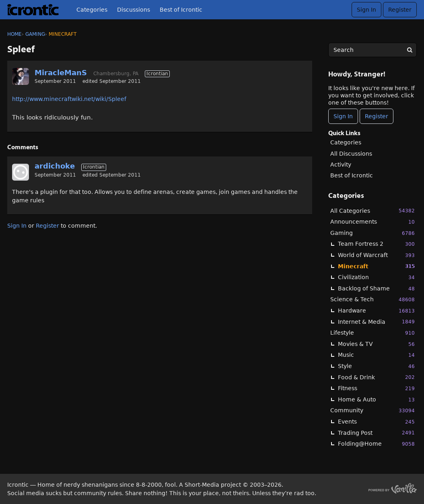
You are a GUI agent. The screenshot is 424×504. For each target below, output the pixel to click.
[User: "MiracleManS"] (21, 76)
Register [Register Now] (377, 116)
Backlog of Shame (376, 289)
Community (373, 410)
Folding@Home (376, 444)
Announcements (373, 222)
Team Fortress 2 (376, 244)
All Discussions (351, 154)
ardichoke (55, 166)
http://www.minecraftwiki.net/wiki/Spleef (69, 99)
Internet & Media (376, 322)
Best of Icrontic (181, 10)
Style (376, 366)
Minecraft (376, 266)
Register (400, 10)
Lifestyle (373, 333)
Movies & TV (376, 344)
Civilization (376, 277)
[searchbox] (373, 50)
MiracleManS (61, 73)
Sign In (366, 10)
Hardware (376, 311)
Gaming (373, 233)
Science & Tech (373, 299)
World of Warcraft (376, 255)
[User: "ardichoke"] (21, 172)
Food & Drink (376, 377)
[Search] (410, 50)
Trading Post (376, 433)
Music (376, 355)
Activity (341, 165)
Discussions (134, 10)
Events (376, 422)
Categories (92, 10)
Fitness (376, 388)
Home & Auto (376, 400)
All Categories (373, 211)
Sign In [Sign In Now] (343, 116)
